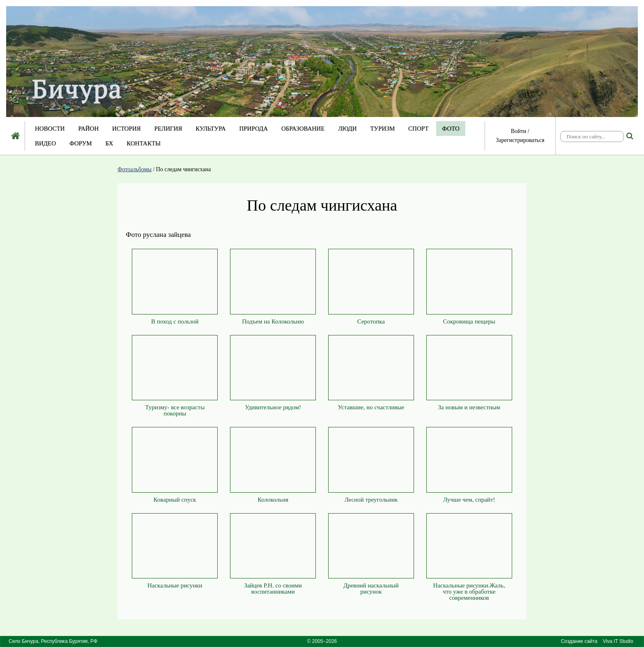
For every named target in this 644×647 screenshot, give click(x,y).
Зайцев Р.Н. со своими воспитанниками (273, 588)
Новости (50, 128)
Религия (168, 128)
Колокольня (273, 500)
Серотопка (371, 321)
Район (88, 128)
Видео (45, 143)
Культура (210, 128)
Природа (253, 128)
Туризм (382, 128)
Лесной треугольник (371, 500)
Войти (519, 131)
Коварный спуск (175, 500)
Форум (81, 143)
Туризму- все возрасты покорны (175, 410)
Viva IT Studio (618, 641)
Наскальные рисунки (175, 585)
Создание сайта (579, 641)
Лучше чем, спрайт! (469, 500)
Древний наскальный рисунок (371, 588)
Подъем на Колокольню (273, 321)
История (126, 128)
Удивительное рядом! (273, 407)
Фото (451, 128)
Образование (303, 128)
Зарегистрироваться (520, 140)
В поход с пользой (175, 321)
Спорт (418, 128)
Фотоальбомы (135, 169)
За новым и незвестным (469, 407)
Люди (347, 128)
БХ (109, 143)
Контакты (144, 143)
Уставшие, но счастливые (371, 407)
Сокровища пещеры (469, 321)
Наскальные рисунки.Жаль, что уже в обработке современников (469, 592)
